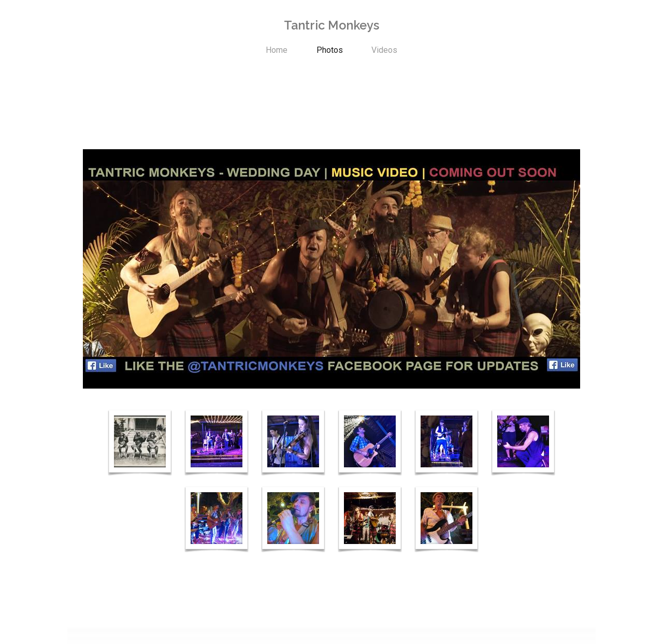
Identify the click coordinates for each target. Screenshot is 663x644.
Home (277, 50)
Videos (384, 50)
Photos (330, 50)
